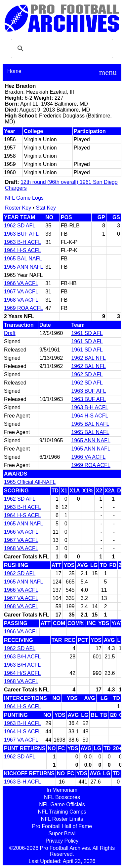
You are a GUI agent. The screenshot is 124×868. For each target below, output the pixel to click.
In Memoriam (62, 790)
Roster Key (18, 208)
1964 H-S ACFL (22, 250)
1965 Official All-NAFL (30, 482)
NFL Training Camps (62, 812)
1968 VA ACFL (21, 300)
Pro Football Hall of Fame (62, 826)
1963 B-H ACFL (22, 242)
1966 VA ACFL (21, 283)
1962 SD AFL (20, 226)
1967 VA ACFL (21, 292)
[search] (61, 49)
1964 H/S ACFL (22, 673)
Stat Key (46, 208)
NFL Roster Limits (62, 819)
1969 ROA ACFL (23, 308)
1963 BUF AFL (21, 234)
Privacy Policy (62, 841)
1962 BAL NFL (88, 358)
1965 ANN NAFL (23, 267)
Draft (10, 333)
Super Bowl (62, 834)
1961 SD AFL (87, 333)
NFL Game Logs (24, 198)
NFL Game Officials (62, 804)
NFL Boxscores (62, 797)
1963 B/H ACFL (22, 657)
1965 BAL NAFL (23, 259)
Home (14, 71)
